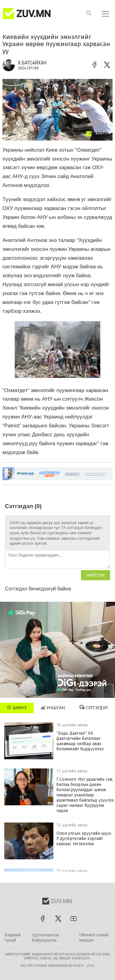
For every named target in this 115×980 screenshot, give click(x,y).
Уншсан (53, 708)
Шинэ (17, 708)
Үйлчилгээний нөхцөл (94, 938)
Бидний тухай (13, 938)
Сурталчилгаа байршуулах (45, 938)
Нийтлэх (96, 575)
